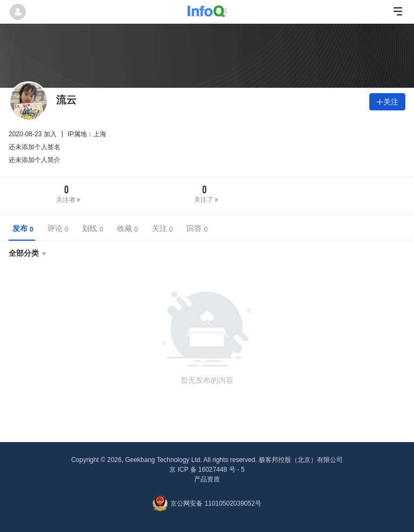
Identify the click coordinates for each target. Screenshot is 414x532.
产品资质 (207, 479)
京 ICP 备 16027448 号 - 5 (207, 470)
